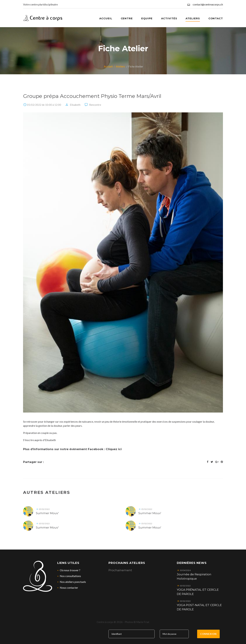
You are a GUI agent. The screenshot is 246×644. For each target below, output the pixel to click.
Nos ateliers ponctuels (73, 582)
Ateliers (193, 18)
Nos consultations (70, 576)
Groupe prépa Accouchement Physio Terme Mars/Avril (92, 96)
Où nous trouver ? (70, 570)
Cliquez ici (114, 449)
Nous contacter (69, 588)
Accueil (108, 66)
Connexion (209, 634)
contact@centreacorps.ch (208, 4)
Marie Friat (143, 622)
